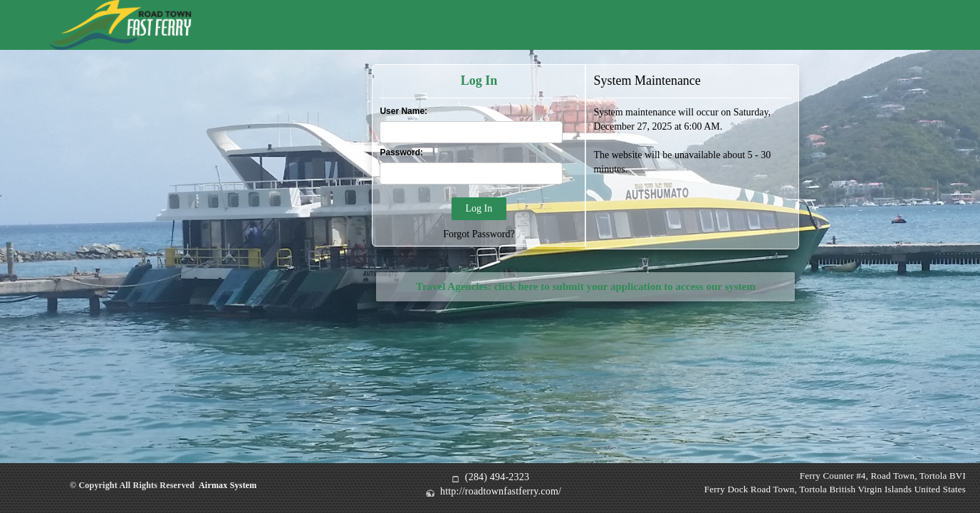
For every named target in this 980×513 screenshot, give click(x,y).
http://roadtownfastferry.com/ (501, 491)
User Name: (403, 111)
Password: (401, 152)
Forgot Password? (479, 234)
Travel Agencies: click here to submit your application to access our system (586, 286)
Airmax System (228, 485)
